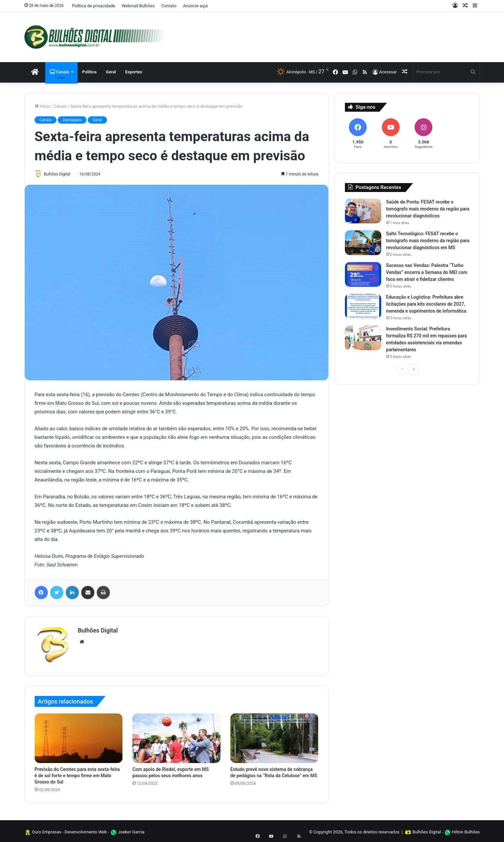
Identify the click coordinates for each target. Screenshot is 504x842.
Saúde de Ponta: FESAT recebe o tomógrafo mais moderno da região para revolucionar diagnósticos (428, 209)
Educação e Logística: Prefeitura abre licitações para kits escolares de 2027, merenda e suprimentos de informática (426, 304)
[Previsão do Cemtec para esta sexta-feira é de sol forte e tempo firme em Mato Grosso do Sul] (79, 736)
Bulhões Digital (60, 174)
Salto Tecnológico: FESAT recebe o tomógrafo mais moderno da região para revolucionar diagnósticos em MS (428, 241)
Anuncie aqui (196, 6)
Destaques (72, 120)
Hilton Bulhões (466, 830)
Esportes (134, 72)
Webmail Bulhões (138, 6)
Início (42, 106)
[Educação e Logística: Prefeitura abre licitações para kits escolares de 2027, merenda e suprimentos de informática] (363, 306)
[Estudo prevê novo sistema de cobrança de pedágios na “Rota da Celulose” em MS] (274, 736)
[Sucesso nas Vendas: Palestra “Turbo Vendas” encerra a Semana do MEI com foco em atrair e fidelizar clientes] (363, 274)
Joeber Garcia (131, 830)
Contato (169, 6)
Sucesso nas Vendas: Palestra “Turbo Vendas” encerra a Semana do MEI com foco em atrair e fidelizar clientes (427, 272)
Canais (60, 72)
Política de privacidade (94, 6)
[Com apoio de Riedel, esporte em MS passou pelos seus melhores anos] (176, 736)
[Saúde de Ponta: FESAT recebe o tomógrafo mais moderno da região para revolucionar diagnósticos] (363, 211)
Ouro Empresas (47, 830)
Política (89, 72)
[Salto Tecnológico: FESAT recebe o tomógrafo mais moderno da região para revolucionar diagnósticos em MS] (363, 243)
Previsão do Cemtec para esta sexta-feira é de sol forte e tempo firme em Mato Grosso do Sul (77, 774)
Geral (111, 72)
